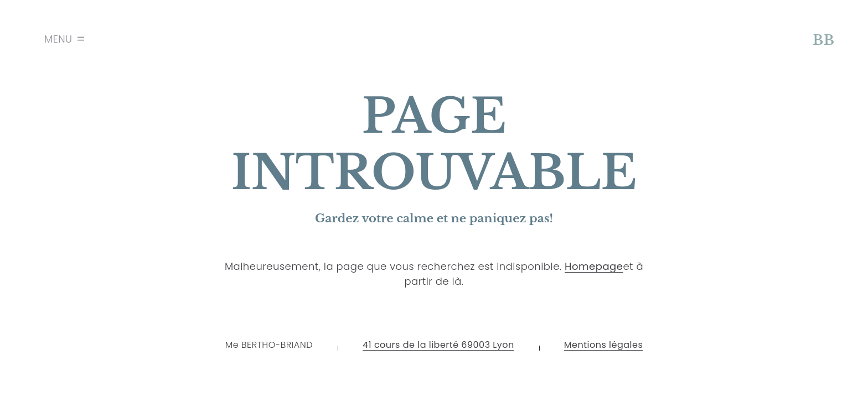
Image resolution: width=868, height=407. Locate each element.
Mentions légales (604, 345)
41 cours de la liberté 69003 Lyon (438, 345)
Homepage (594, 266)
